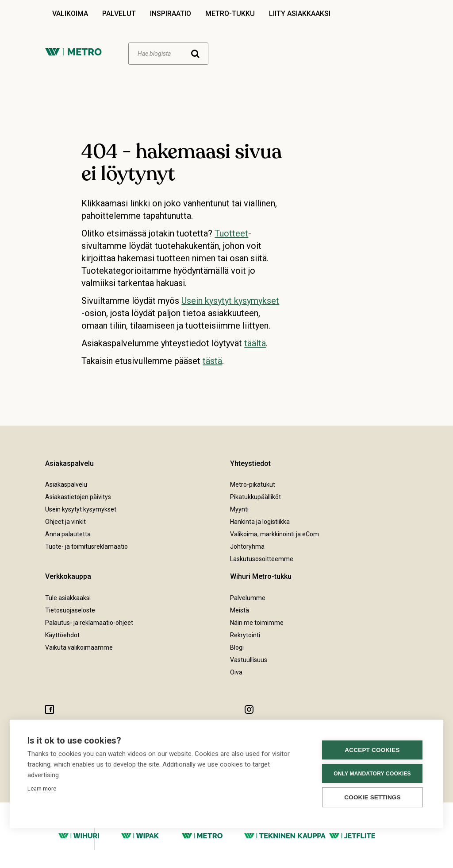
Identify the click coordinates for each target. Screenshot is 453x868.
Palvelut (119, 14)
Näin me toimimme (257, 623)
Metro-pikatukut (253, 484)
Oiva (236, 672)
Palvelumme (248, 598)
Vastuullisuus (249, 660)
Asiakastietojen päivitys (78, 497)
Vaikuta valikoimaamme (79, 647)
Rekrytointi (245, 635)
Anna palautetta (68, 534)
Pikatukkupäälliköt (255, 497)
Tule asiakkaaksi (68, 598)
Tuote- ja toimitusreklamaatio (86, 546)
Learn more (42, 789)
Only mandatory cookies (372, 774)
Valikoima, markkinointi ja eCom (274, 534)
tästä (212, 361)
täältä (255, 343)
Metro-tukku (230, 14)
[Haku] (168, 54)
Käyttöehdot (62, 635)
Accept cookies (372, 750)
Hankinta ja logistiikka (260, 522)
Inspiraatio (171, 14)
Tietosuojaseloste (70, 610)
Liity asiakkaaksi (300, 14)
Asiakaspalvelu (66, 484)
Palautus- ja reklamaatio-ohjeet (89, 623)
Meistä (240, 610)
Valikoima (70, 14)
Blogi (237, 647)
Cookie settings (372, 797)
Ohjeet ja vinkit (65, 522)
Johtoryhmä (247, 546)
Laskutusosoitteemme (262, 559)
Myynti (239, 509)
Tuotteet (231, 233)
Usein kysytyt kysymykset (230, 301)
